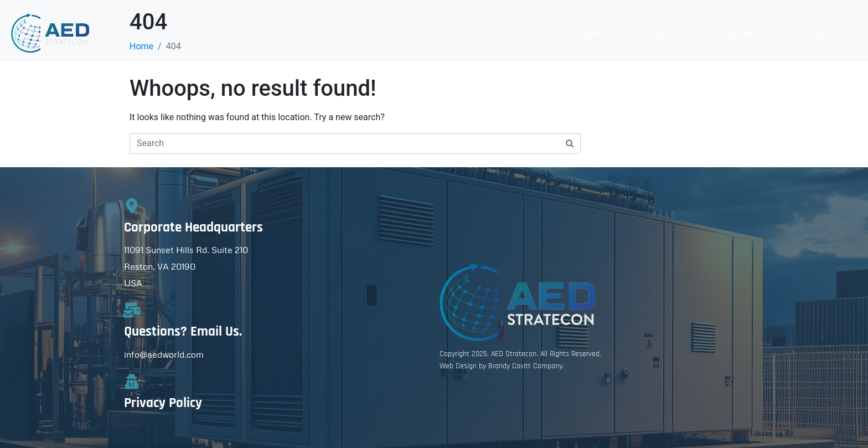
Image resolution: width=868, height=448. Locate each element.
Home (591, 33)
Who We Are (658, 33)
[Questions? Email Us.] (131, 310)
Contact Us (819, 33)
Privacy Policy (163, 403)
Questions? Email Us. (183, 332)
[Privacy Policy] (131, 381)
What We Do (740, 33)
